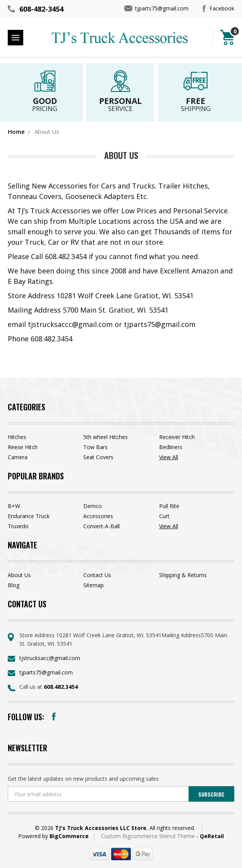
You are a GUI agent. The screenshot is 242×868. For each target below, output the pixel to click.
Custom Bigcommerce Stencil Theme (149, 836)
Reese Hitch (23, 447)
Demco (93, 506)
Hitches (17, 437)
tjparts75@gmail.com (162, 8)
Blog (14, 585)
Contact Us (97, 575)
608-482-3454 (41, 9)
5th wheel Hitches (106, 437)
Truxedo (18, 526)
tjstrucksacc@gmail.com (50, 658)
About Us (19, 575)
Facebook (222, 8)
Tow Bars (95, 447)
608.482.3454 (61, 687)
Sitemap (94, 585)
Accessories (98, 516)
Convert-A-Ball (101, 526)
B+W (14, 506)
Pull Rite (169, 506)
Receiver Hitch (177, 437)
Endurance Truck (29, 516)
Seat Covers (98, 457)
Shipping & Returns (183, 575)
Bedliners (171, 447)
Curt (164, 516)
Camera (18, 457)
